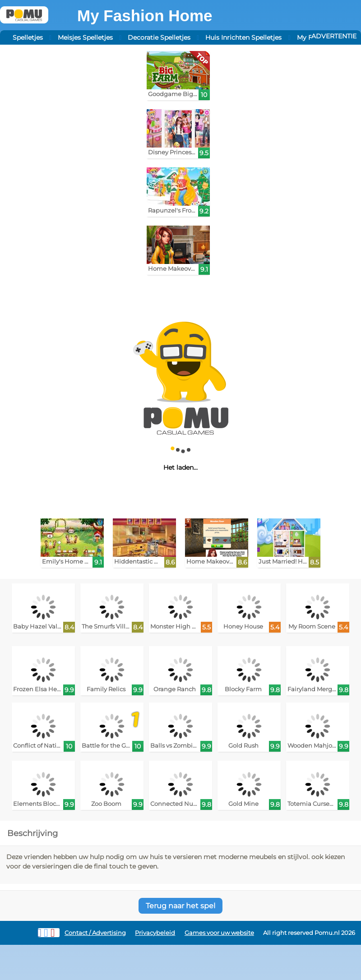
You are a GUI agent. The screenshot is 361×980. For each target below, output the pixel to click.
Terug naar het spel (180, 906)
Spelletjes (28, 37)
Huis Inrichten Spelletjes (243, 37)
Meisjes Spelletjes (85, 37)
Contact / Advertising (95, 933)
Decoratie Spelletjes (159, 37)
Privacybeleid (155, 933)
